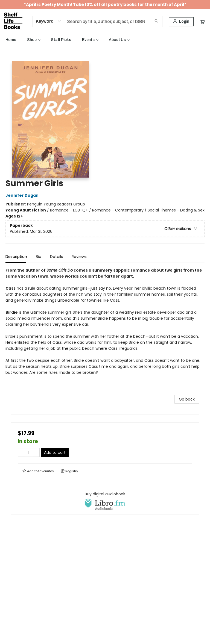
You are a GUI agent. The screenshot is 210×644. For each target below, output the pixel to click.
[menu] (105, 40)
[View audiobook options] (105, 501)
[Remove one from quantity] (21, 452)
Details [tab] (56, 257)
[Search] (156, 22)
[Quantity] (29, 452)
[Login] (181, 22)
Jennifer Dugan (23, 195)
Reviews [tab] (79, 257)
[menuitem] (11, 40)
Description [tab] (16, 257)
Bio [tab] (39, 257)
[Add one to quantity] (36, 452)
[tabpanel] (105, 328)
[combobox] (49, 21)
